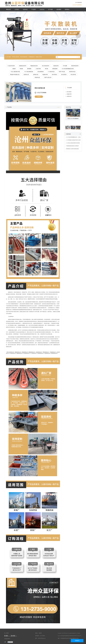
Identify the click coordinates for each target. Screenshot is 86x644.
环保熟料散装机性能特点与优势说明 (72, 146)
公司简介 (17, 9)
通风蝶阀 (29, 69)
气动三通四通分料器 (15, 72)
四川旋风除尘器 (13, 353)
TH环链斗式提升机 (16, 57)
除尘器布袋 (73, 75)
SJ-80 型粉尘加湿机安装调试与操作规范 (73, 143)
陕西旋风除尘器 (54, 353)
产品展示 (34, 9)
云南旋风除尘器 (39, 352)
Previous (8, 35)
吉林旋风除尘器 (40, 353)
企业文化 (42, 9)
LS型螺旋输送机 (31, 57)
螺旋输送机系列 (34, 66)
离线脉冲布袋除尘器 (15, 75)
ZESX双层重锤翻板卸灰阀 (68, 69)
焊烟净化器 (37, 77)
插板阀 (14, 69)
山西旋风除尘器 (47, 353)
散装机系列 (56, 66)
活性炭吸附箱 (40, 72)
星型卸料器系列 (75, 66)
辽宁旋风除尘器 (33, 353)
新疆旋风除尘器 (32, 352)
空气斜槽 (65, 66)
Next (78, 35)
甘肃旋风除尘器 (25, 352)
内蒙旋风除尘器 (18, 352)
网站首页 (9, 9)
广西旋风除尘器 (52, 352)
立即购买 (39, 97)
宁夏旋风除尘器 (46, 352)
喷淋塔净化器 (72, 72)
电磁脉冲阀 (45, 75)
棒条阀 (21, 69)
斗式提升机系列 (11, 66)
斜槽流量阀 (55, 69)
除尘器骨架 (64, 75)
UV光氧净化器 (51, 72)
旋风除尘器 (26, 75)
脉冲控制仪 (54, 75)
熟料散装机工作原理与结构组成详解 (72, 149)
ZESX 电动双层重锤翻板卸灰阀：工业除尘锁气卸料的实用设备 (73, 138)
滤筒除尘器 (36, 75)
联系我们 (67, 9)
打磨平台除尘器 (48, 77)
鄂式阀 (46, 69)
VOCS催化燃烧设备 (29, 72)
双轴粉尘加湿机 (39, 57)
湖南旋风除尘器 (19, 353)
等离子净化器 (62, 72)
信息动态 (25, 9)
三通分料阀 (38, 69)
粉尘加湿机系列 (46, 66)
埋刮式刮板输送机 (24, 57)
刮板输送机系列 (23, 66)
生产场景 (50, 9)
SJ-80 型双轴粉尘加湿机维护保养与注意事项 (73, 141)
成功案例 (59, 9)
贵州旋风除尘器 (26, 353)
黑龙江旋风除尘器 (10, 352)
